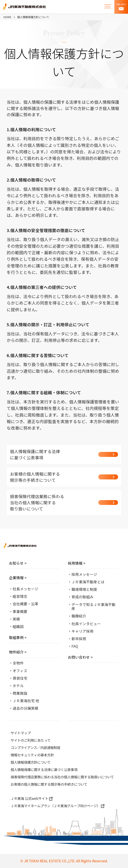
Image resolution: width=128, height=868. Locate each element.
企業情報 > (18, 578)
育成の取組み (82, 597)
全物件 (18, 663)
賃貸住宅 (20, 678)
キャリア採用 (82, 631)
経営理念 (20, 596)
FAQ (75, 646)
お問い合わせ (121, 7)
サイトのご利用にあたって (31, 740)
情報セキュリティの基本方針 (32, 755)
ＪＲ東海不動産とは (88, 582)
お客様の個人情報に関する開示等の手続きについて (49, 784)
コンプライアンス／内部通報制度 (35, 747)
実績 (16, 619)
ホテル (18, 686)
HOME (7, 17)
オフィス (20, 671)
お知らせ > (18, 563)
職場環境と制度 (84, 589)
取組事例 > (18, 637)
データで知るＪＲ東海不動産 (94, 606)
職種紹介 (79, 616)
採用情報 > (77, 563)
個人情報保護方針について (31, 762)
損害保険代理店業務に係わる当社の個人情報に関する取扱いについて (62, 777)
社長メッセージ (25, 589)
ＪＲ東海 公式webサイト (32, 798)
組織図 (18, 626)
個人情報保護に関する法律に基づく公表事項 (44, 769)
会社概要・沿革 (25, 604)
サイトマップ (21, 733)
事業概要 (20, 611)
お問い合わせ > (80, 657)
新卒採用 (79, 639)
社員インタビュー (86, 624)
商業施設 (20, 693)
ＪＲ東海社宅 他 (26, 701)
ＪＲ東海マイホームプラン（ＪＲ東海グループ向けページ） (57, 806)
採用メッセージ (84, 574)
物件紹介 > (18, 652)
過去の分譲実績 (25, 708)
